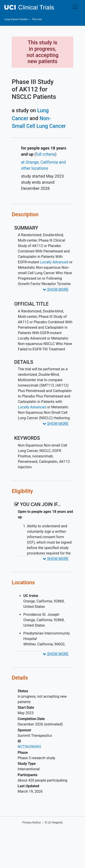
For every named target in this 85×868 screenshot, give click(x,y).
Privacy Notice (32, 822)
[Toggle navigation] (75, 7)
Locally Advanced (54, 262)
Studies (16, 19)
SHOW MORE (56, 289)
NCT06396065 (29, 747)
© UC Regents (54, 822)
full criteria (45, 154)
